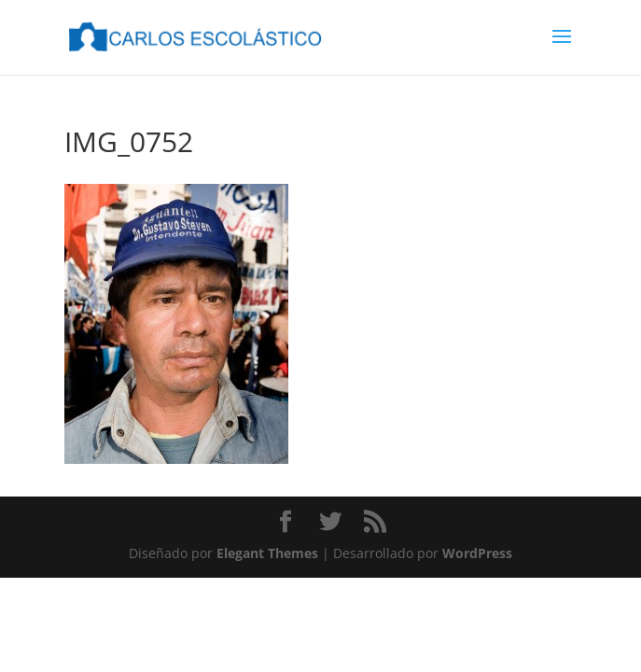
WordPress (477, 553)
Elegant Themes (267, 553)
